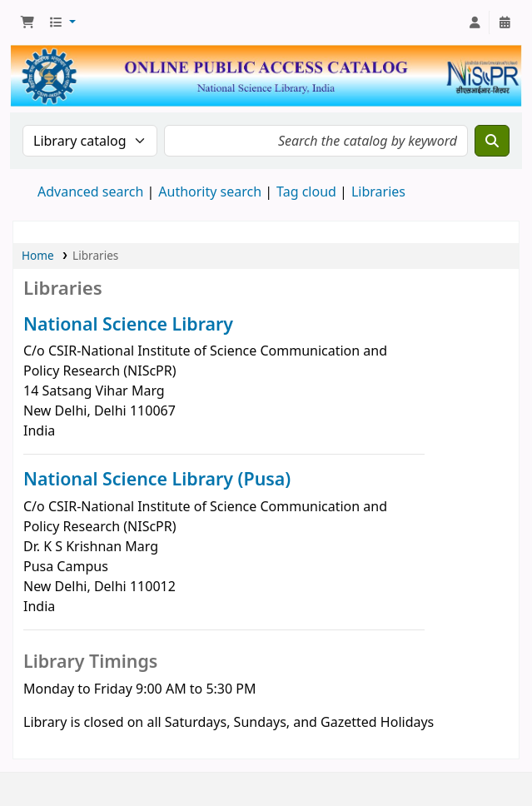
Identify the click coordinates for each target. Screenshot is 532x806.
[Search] (492, 141)
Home (38, 255)
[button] (27, 22)
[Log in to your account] (475, 22)
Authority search (210, 192)
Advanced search (90, 192)
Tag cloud (306, 192)
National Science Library (128, 323)
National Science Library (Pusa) (157, 478)
